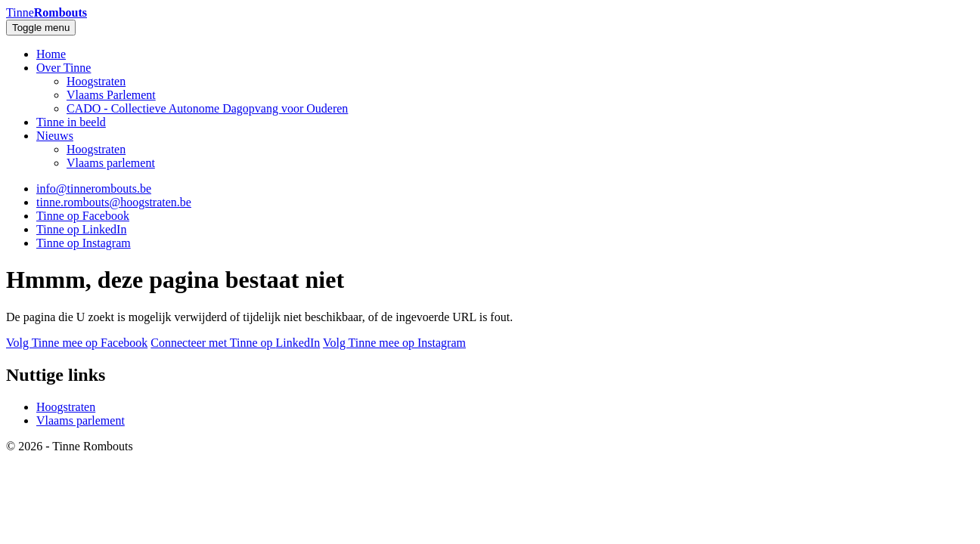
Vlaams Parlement (111, 95)
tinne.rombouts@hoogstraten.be (114, 202)
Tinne (47, 12)
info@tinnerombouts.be (94, 189)
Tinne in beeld (71, 122)
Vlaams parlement (111, 163)
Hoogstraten (96, 81)
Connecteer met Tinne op (235, 343)
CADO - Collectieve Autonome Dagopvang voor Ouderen (207, 108)
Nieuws (55, 136)
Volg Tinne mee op (77, 343)
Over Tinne (64, 68)
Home (51, 54)
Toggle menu (41, 28)
